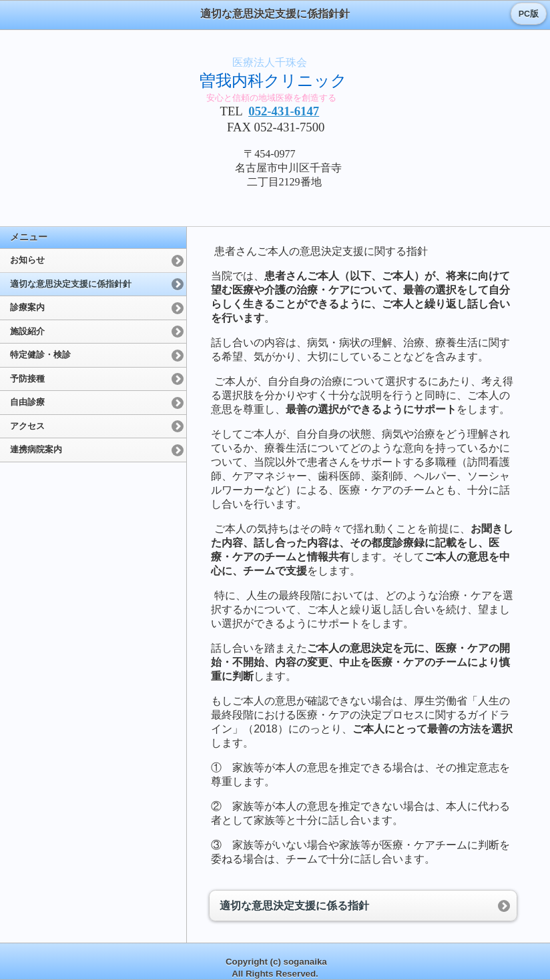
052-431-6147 (284, 111)
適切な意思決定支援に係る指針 (294, 906)
